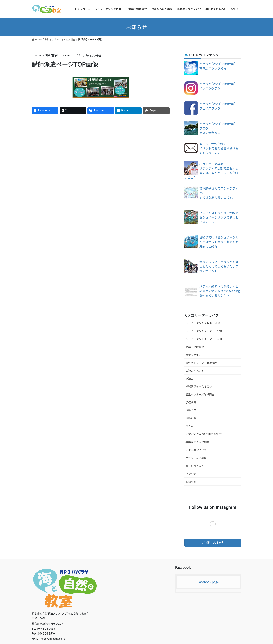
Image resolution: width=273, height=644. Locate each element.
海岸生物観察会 (195, 347)
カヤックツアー (195, 355)
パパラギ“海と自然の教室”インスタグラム (217, 86)
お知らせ (191, 482)
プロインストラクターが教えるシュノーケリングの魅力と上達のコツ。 (219, 217)
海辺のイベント (195, 371)
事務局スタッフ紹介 (198, 442)
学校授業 (191, 402)
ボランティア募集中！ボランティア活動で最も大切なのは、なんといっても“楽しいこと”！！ (212, 170)
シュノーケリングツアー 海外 (204, 339)
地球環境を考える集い (199, 386)
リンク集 (191, 474)
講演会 (190, 378)
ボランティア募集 (196, 458)
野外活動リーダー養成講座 (201, 363)
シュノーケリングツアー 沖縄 (204, 331)
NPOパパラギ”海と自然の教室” (204, 434)
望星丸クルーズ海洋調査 (200, 394)
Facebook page (208, 582)
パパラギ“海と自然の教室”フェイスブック (217, 106)
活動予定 (191, 410)
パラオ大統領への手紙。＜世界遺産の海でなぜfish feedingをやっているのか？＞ (220, 291)
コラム (190, 426)
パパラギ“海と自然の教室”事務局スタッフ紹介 (217, 66)
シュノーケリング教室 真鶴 (203, 323)
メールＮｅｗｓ (195, 466)
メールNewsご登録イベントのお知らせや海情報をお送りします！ (219, 148)
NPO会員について (196, 450)
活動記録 (191, 418)
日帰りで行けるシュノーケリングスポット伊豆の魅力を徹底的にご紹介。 (219, 242)
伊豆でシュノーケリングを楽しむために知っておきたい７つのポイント (219, 266)
